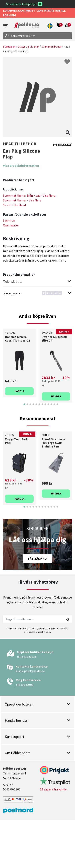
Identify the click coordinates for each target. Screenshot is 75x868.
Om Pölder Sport (37, 753)
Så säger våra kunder (54, 789)
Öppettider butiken (37, 704)
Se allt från (14, 205)
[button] (50, 26)
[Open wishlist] (59, 26)
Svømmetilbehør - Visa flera (22, 200)
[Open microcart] (67, 26)
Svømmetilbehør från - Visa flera (29, 195)
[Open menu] (6, 26)
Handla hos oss (37, 720)
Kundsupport (37, 737)
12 (57, 407)
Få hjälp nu (37, 559)
